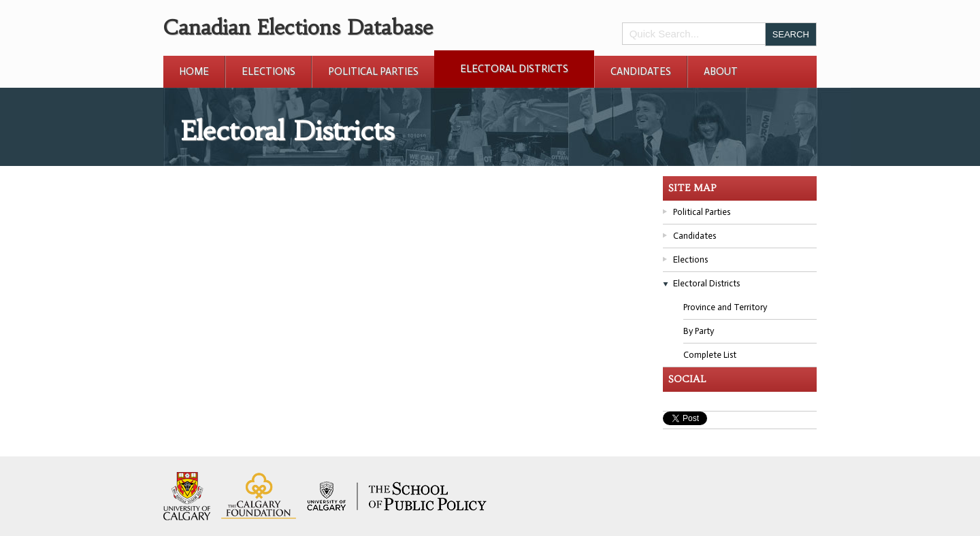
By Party (699, 331)
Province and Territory (725, 307)
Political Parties (373, 71)
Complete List (710, 355)
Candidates (641, 71)
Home (194, 71)
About (721, 71)
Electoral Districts (514, 69)
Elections (268, 71)
